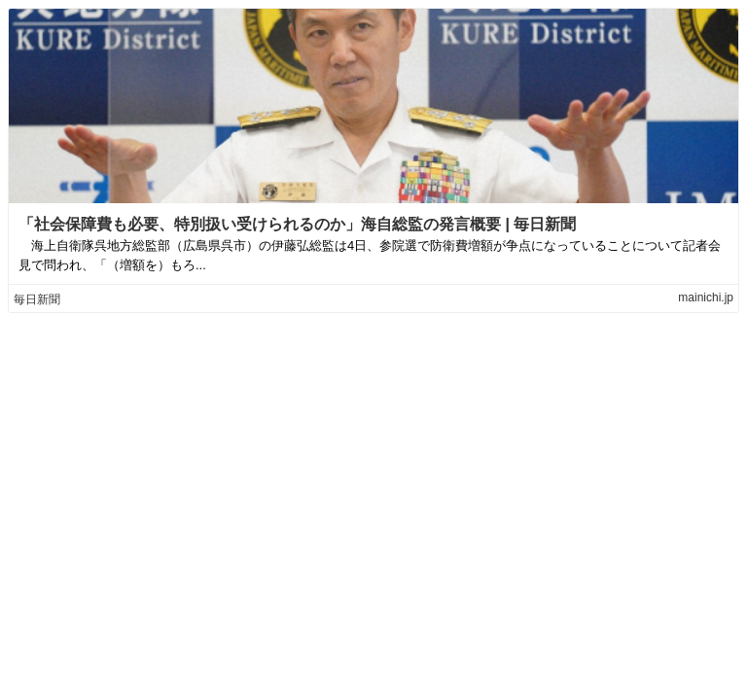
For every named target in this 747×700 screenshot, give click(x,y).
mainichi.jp (706, 297)
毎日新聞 (37, 299)
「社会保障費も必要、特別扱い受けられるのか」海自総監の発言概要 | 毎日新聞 (297, 224)
